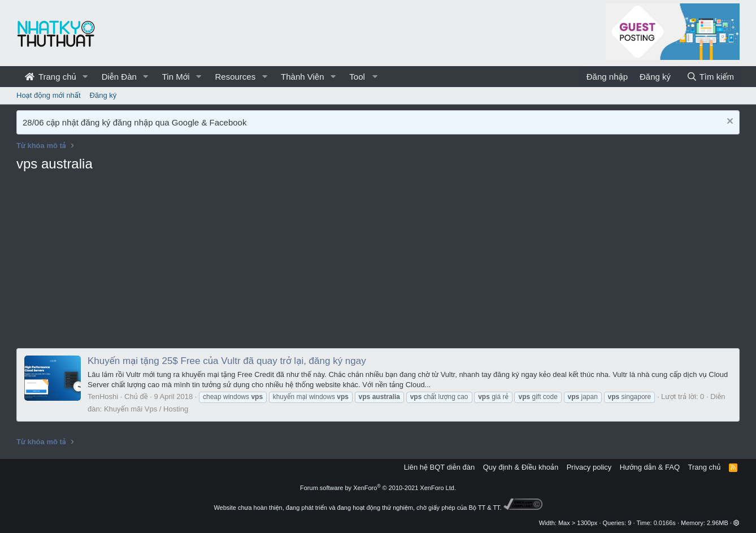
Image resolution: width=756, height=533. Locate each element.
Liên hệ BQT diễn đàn (440, 467)
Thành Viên (302, 77)
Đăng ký (103, 95)
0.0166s (665, 523)
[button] (85, 77)
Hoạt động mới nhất (49, 95)
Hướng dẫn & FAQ (650, 467)
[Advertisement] (378, 263)
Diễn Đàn (119, 77)
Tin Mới (176, 77)
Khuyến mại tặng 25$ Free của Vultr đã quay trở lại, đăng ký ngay (227, 361)
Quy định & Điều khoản (521, 467)
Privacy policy (589, 467)
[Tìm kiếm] (710, 77)
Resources (235, 77)
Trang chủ (51, 77)
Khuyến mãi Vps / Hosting (146, 409)
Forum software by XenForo (378, 488)
